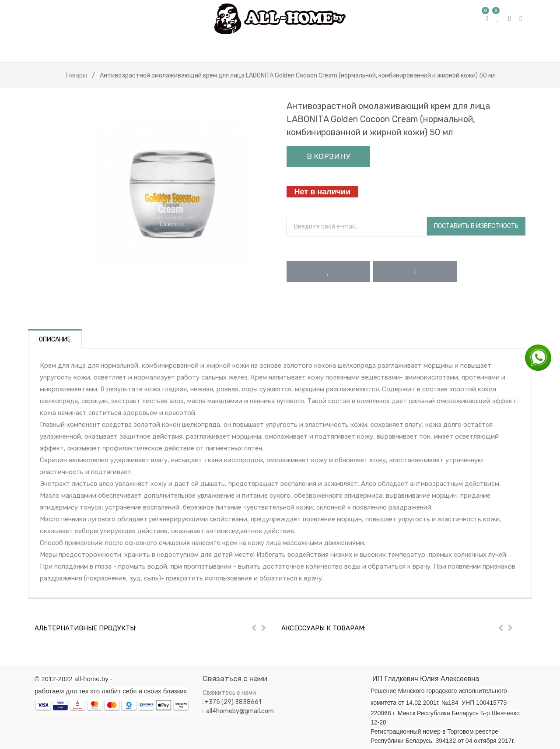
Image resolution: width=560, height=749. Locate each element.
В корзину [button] (328, 156)
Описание (55, 339)
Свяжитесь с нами (229, 693)
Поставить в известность (476, 226)
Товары (76, 76)
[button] (328, 271)
